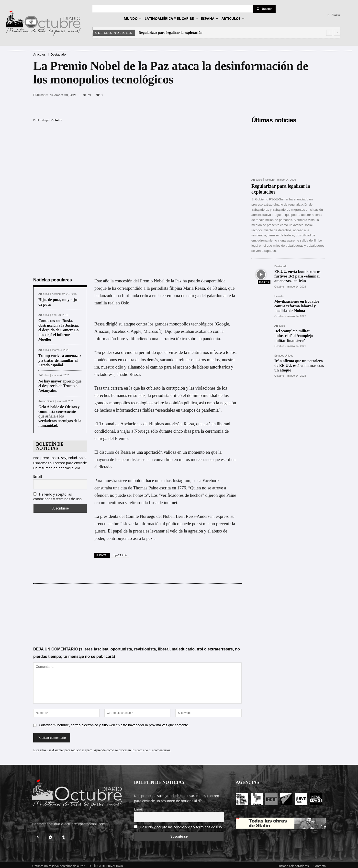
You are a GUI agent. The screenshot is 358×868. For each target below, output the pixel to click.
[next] (337, 33)
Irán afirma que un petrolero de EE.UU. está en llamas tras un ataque (299, 365)
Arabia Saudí (46, 399)
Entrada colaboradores (293, 863)
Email (38, 474)
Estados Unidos (284, 356)
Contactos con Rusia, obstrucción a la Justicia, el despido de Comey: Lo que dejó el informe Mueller (59, 328)
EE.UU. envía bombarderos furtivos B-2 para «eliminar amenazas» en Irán (297, 276)
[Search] (264, 9)
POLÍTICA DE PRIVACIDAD (106, 863)
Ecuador (279, 296)
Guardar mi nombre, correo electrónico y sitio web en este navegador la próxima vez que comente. (114, 723)
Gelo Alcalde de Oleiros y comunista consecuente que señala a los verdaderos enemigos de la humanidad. (60, 414)
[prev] (329, 33)
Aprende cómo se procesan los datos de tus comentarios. (133, 748)
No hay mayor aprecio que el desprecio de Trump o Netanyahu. (60, 383)
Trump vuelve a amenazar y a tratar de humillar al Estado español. (60, 358)
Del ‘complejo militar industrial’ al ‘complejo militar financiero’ (294, 336)
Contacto (320, 863)
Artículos (39, 54)
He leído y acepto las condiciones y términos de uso (57, 494)
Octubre (57, 120)
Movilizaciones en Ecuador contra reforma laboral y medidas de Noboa (297, 306)
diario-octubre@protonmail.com (80, 821)
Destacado (58, 54)
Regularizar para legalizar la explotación (171, 33)
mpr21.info (120, 553)
